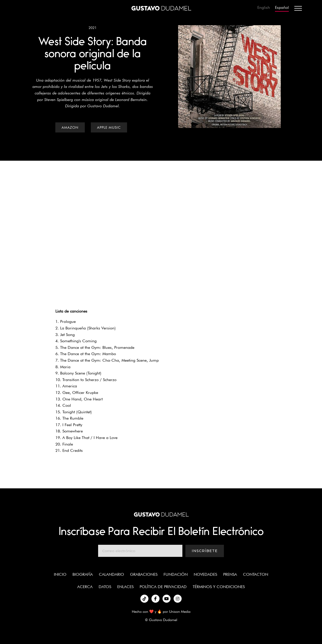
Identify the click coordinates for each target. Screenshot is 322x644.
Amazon (70, 127)
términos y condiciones (219, 587)
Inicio (60, 574)
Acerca (85, 587)
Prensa (230, 574)
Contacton (256, 574)
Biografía (83, 574)
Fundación (176, 574)
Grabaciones (144, 574)
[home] (161, 8)
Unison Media (180, 611)
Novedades (205, 574)
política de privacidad (163, 587)
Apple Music (109, 127)
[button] (298, 8)
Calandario (111, 574)
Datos (105, 587)
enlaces (125, 587)
